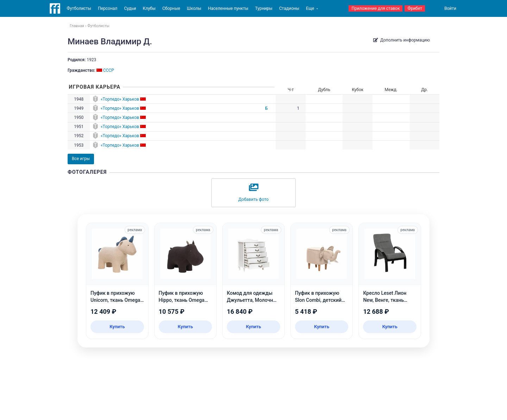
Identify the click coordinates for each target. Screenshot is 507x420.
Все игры (81, 159)
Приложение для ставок (375, 8)
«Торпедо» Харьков (120, 99)
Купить (117, 327)
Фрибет (415, 8)
